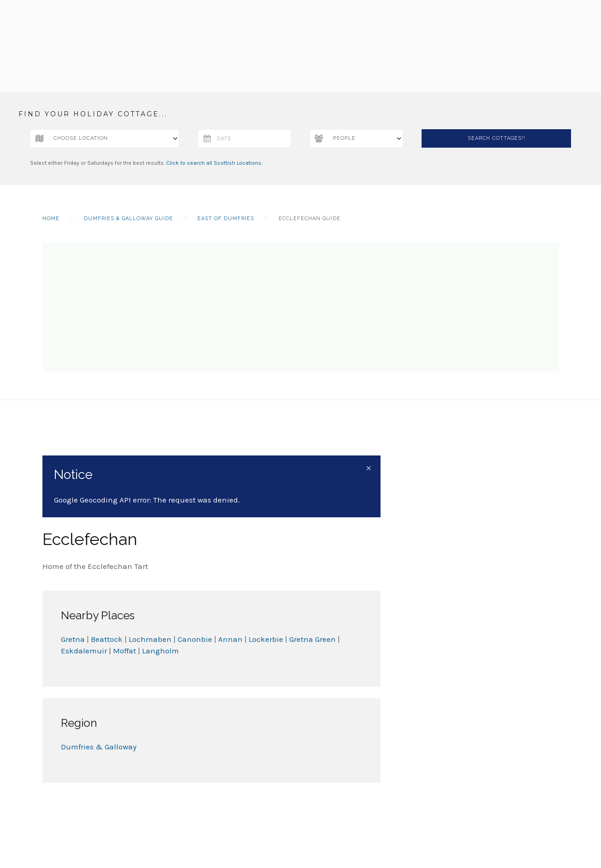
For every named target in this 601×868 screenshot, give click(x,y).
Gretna (73, 639)
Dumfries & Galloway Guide (128, 218)
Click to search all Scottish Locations (214, 163)
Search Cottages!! (497, 138)
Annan (231, 639)
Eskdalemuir (84, 651)
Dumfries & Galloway (99, 747)
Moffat (125, 651)
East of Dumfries (226, 218)
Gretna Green (312, 639)
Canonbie (195, 639)
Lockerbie (267, 639)
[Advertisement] (301, 307)
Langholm (161, 651)
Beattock (107, 639)
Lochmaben (150, 639)
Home (51, 218)
